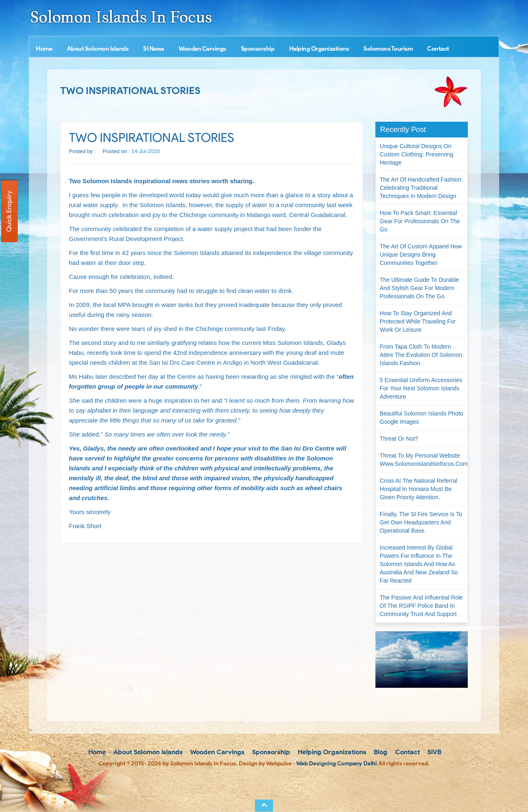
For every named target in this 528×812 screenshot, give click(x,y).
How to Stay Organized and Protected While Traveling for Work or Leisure (418, 321)
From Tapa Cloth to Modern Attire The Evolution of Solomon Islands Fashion (421, 355)
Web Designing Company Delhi (337, 764)
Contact (438, 49)
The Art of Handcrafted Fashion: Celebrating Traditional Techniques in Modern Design (422, 188)
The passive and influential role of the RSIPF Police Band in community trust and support (422, 606)
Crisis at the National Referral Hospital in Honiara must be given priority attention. (419, 489)
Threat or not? (399, 439)
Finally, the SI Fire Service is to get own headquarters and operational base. (421, 522)
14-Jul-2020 (146, 151)
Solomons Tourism (388, 49)
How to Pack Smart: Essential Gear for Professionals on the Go (420, 221)
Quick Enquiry (9, 211)
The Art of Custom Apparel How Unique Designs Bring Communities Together (421, 255)
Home (44, 49)
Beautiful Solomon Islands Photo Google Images (422, 418)
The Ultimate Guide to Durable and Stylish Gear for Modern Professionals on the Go (420, 288)
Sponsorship (258, 49)
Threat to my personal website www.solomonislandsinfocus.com (424, 460)
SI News (154, 49)
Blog (380, 752)
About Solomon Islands (98, 49)
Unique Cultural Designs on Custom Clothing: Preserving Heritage (417, 154)
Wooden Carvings (202, 49)
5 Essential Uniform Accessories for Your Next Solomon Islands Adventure (421, 388)
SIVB (434, 752)
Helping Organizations (319, 49)
